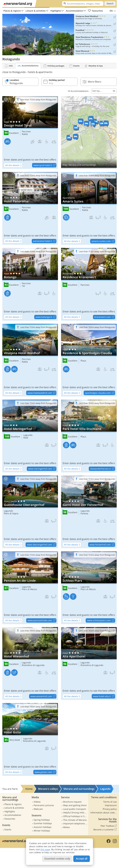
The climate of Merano (75, 820)
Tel (23, 286)
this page (45, 849)
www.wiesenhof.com (43, 696)
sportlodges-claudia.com (100, 393)
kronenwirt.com (105, 317)
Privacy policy (110, 809)
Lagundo (28, 435)
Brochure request (72, 802)
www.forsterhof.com (102, 545)
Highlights (56, 11)
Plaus (83, 361)
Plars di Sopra (11, 514)
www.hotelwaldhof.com (42, 393)
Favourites (95, 11)
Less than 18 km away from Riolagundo (97, 327)
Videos (37, 802)
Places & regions (12, 11)
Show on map (89, 132)
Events (8, 829)
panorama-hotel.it (45, 241)
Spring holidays (42, 820)
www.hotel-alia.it (104, 696)
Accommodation (75, 11)
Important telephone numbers (75, 823)
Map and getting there (75, 805)
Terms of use (110, 802)
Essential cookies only (57, 859)
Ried (26, 438)
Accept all (82, 859)
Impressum (111, 805)
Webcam (38, 809)
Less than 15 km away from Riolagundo (38, 100)
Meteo (66, 827)
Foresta (84, 514)
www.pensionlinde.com (42, 621)
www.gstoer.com (45, 772)
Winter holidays (42, 831)
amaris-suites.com (103, 241)
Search (110, 4)
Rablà (25, 134)
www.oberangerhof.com (42, 545)
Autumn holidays (43, 827)
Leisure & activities (36, 11)
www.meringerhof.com (42, 469)
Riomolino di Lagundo (33, 665)
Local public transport (75, 809)
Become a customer (105, 830)
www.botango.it (46, 317)
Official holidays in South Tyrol (75, 816)
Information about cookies (104, 813)
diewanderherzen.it (103, 469)
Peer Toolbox (109, 826)
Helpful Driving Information (75, 813)
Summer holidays (43, 823)
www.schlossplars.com (101, 621)
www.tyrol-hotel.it (45, 165)
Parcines (26, 132)
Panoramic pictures (44, 805)
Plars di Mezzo (29, 589)
